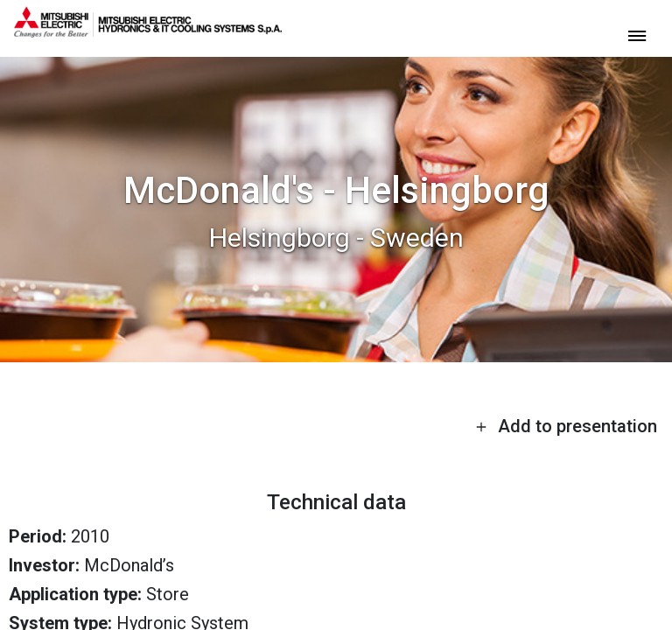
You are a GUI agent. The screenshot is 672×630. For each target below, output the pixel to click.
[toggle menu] (637, 35)
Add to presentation (566, 426)
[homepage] (148, 31)
